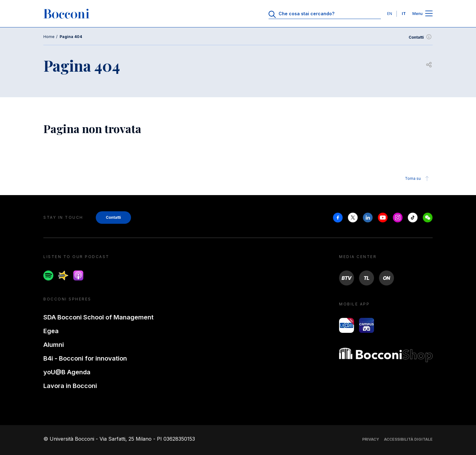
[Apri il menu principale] (429, 14)
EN (390, 14)
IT (404, 14)
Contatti (421, 37)
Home (49, 37)
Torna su (418, 179)
